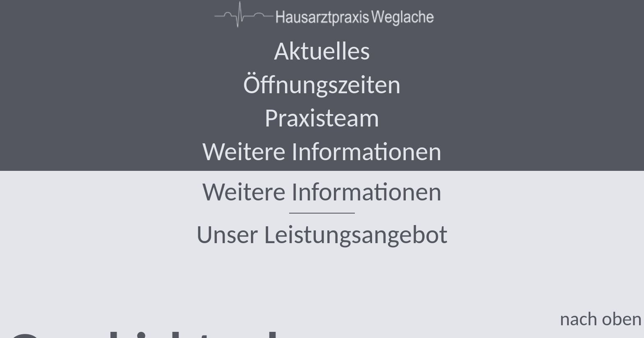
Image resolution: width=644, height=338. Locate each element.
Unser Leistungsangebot (322, 234)
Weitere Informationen (322, 192)
